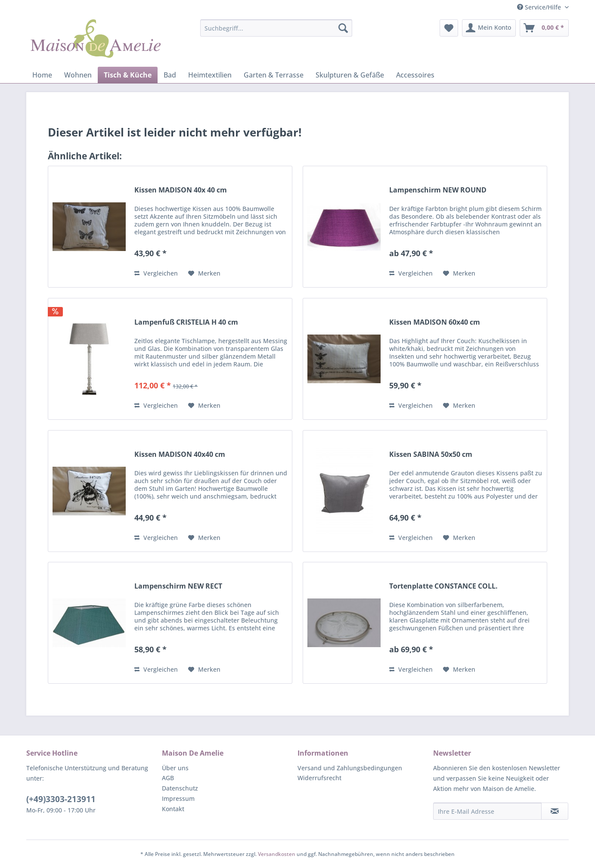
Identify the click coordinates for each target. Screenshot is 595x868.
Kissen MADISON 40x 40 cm (181, 190)
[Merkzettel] (449, 28)
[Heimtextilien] (210, 75)
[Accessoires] (415, 75)
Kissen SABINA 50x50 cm (431, 454)
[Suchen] (343, 28)
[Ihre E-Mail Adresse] (487, 811)
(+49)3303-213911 (61, 799)
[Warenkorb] (544, 28)
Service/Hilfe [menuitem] (540, 7)
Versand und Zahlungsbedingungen (350, 768)
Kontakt (173, 809)
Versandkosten (277, 854)
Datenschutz (180, 788)
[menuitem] (276, 28)
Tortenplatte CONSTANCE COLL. (443, 586)
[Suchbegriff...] (276, 28)
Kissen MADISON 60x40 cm (435, 322)
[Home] (42, 75)
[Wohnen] (78, 75)
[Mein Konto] (489, 28)
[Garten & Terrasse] (274, 75)
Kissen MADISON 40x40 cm (180, 454)
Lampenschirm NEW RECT (178, 586)
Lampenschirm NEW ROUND (438, 190)
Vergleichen (156, 273)
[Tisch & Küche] (128, 75)
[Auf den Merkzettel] (204, 273)
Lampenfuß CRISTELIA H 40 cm (186, 322)
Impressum (178, 798)
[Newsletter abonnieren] (555, 811)
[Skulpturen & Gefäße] (350, 75)
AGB (168, 778)
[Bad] (170, 75)
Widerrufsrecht (319, 778)
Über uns (175, 768)
